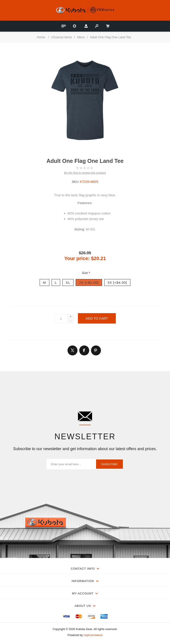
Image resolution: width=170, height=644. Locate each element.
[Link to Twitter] (72, 350)
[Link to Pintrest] (96, 350)
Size (85, 273)
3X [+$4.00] (117, 282)
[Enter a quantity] (61, 319)
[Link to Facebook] (84, 350)
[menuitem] (66, 616)
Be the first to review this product (85, 173)
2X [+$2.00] (89, 282)
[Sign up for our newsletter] (85, 464)
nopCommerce (93, 635)
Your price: (77, 258)
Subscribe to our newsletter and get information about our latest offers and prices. (85, 449)
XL (68, 282)
